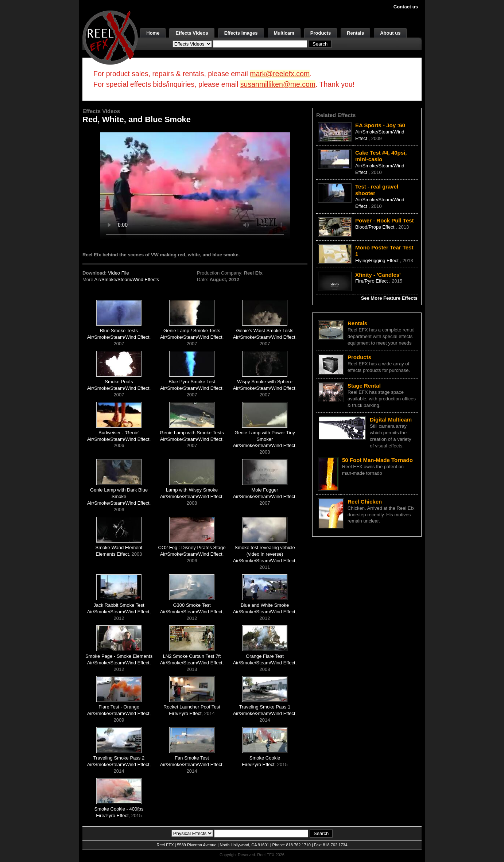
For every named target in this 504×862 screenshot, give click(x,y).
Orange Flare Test (265, 656)
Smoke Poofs (119, 382)
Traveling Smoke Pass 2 (119, 758)
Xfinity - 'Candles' (378, 275)
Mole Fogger (265, 490)
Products (321, 33)
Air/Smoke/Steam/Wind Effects (127, 279)
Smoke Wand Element (119, 548)
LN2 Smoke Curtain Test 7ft (192, 656)
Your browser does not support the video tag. (195, 185)
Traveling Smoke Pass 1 (265, 707)
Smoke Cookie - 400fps (119, 809)
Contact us (406, 7)
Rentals (355, 33)
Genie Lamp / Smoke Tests (192, 331)
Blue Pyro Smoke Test (192, 382)
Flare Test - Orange (119, 707)
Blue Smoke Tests (119, 331)
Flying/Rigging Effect (378, 261)
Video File (119, 273)
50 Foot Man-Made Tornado (377, 460)
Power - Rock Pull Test (385, 220)
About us (390, 33)
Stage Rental (364, 386)
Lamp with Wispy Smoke (192, 490)
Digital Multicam (391, 420)
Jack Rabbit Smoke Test (119, 605)
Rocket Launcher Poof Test (192, 707)
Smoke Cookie (265, 758)
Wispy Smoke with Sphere (265, 382)
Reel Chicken (365, 502)
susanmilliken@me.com (278, 84)
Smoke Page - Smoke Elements (119, 656)
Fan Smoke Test (192, 758)
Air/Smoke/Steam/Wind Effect (118, 337)
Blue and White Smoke (265, 605)
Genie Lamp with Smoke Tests (192, 433)
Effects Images (241, 33)
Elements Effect (113, 554)
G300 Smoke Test (192, 605)
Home (153, 33)
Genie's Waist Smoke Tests (265, 331)
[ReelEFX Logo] (110, 37)
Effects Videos (192, 33)
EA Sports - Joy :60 (380, 125)
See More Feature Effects (389, 298)
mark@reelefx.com (280, 74)
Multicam (284, 33)
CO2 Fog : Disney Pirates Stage (192, 548)
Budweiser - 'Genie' (119, 433)
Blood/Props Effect (375, 227)
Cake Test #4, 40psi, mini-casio (381, 156)
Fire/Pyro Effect (185, 713)
